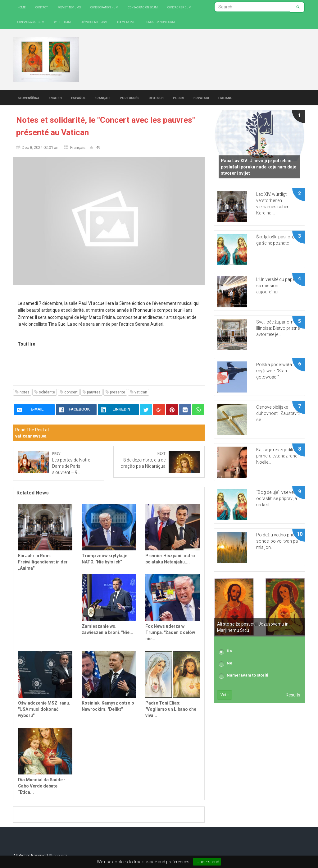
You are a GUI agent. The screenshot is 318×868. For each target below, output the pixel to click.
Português (130, 98)
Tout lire (26, 344)
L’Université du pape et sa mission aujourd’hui (278, 286)
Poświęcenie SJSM (94, 22)
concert (69, 392)
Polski (179, 98)
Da (229, 651)
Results (293, 695)
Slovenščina (29, 98)
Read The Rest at (32, 433)
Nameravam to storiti (248, 675)
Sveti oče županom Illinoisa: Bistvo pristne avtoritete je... (278, 328)
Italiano (225, 98)
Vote (225, 695)
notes (22, 392)
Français (103, 98)
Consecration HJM (104, 7)
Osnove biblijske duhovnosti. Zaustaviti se (278, 413)
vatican (139, 392)
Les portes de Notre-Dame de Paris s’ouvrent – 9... (72, 466)
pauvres (91, 392)
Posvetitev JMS (69, 7)
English (55, 98)
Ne (229, 663)
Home (22, 7)
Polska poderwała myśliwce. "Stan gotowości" (274, 371)
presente (115, 392)
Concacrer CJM (179, 7)
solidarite (45, 392)
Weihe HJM (62, 22)
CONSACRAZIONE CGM (160, 22)
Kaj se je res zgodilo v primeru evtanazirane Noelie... (277, 456)
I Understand (207, 862)
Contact (42, 7)
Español (78, 98)
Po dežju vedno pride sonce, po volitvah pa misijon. (277, 541)
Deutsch (156, 98)
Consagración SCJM (143, 7)
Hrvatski (201, 98)
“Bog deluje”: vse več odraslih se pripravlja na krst (277, 498)
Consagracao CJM (31, 22)
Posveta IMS (126, 22)
